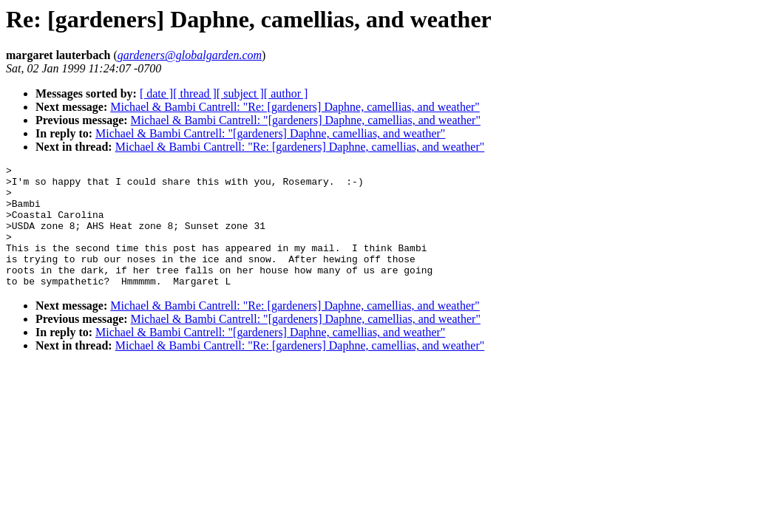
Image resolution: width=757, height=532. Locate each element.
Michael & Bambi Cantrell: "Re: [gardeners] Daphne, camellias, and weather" (295, 107)
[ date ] (156, 93)
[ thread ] (195, 93)
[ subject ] (240, 93)
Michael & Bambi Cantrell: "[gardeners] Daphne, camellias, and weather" (306, 120)
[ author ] (286, 93)
